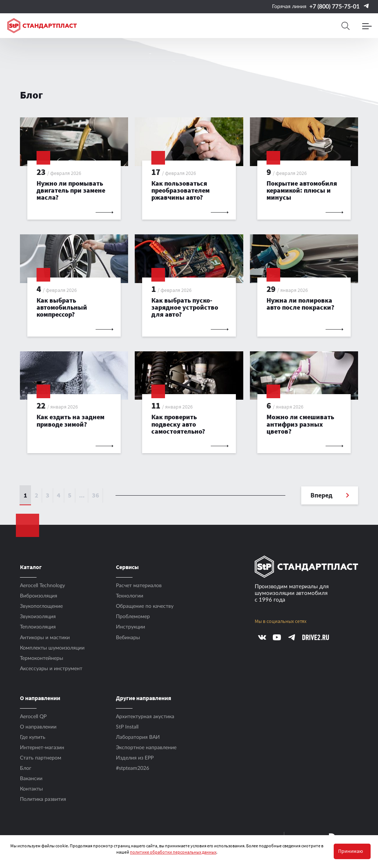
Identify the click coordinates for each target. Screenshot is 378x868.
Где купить (33, 737)
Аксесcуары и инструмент (51, 669)
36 (96, 495)
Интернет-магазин (42, 748)
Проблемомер (133, 617)
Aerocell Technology (42, 586)
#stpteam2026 (133, 768)
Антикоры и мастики (45, 638)
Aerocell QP (33, 717)
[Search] (346, 26)
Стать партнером (41, 758)
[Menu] (367, 26)
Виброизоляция (39, 596)
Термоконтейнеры (42, 658)
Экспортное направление (146, 748)
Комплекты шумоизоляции (52, 648)
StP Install (127, 727)
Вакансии (31, 779)
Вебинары (128, 638)
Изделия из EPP (135, 758)
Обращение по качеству (145, 606)
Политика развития (43, 799)
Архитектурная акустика (145, 717)
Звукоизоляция (38, 617)
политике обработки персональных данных (173, 852)
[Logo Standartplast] (42, 26)
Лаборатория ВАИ (138, 737)
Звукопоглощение (41, 606)
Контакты (31, 789)
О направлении (38, 727)
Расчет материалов (139, 586)
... (82, 495)
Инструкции (130, 627)
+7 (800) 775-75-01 (334, 7)
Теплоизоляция (38, 627)
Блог (26, 768)
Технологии (130, 596)
